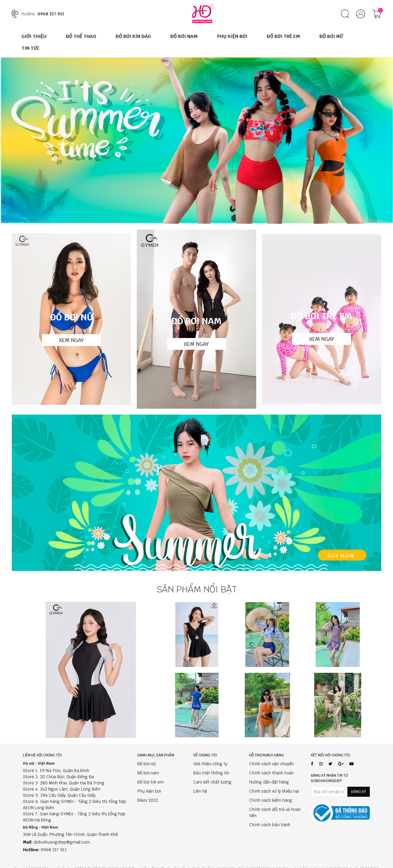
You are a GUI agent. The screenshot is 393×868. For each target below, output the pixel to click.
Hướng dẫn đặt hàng (269, 782)
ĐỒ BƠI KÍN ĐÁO (133, 36)
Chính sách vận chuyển (272, 764)
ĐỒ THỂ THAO (81, 36)
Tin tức (31, 48)
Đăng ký (359, 792)
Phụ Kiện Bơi (232, 36)
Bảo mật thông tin (211, 773)
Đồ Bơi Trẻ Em (283, 36)
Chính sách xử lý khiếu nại (274, 791)
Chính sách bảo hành (270, 825)
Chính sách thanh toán (271, 773)
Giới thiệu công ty (210, 764)
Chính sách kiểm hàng (271, 800)
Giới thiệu (34, 36)
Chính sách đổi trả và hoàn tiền (275, 812)
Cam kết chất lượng (212, 782)
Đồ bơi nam (148, 773)
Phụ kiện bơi (149, 791)
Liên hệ (200, 791)
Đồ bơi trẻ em (151, 782)
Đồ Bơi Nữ (331, 36)
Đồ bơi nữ (146, 764)
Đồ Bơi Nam (184, 36)
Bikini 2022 (148, 800)
